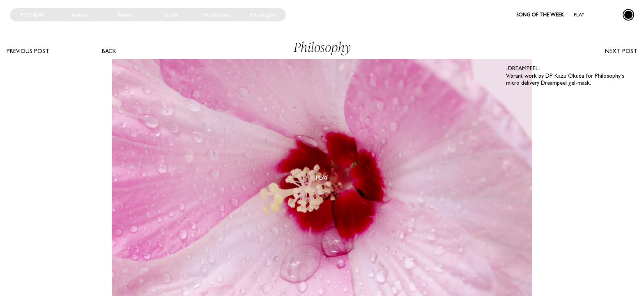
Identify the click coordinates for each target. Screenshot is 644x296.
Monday (33, 15)
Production (217, 15)
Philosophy (263, 15)
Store (171, 15)
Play (579, 15)
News (125, 15)
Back (109, 51)
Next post (621, 51)
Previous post (28, 51)
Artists (79, 15)
